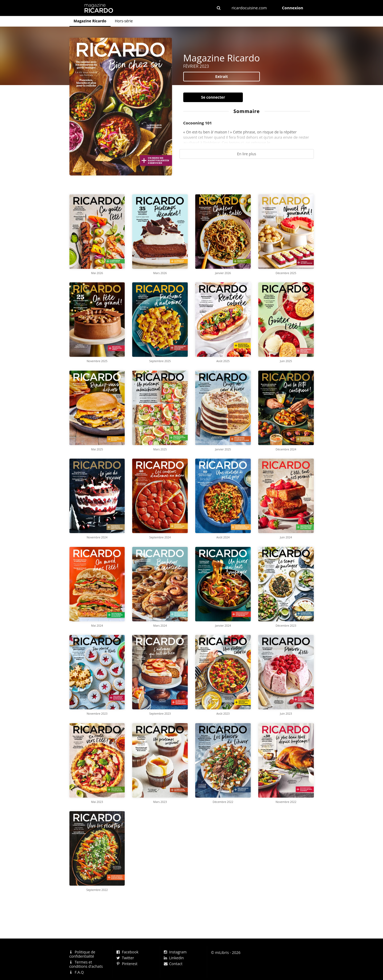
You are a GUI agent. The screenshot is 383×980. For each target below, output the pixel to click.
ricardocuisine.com (249, 8)
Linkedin (174, 958)
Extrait (221, 76)
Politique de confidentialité (82, 954)
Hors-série (124, 21)
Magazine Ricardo (90, 21)
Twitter (125, 958)
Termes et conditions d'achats (86, 964)
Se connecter (213, 97)
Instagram (175, 952)
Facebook (128, 952)
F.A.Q (77, 972)
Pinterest (127, 964)
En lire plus (247, 154)
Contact (173, 964)
